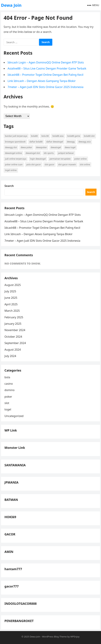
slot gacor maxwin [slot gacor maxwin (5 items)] (67, 165)
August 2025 (13, 285)
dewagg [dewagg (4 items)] (71, 142)
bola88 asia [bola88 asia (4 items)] (58, 136)
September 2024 (15, 343)
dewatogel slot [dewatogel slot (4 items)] (33, 153)
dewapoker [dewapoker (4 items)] (41, 147)
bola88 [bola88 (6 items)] (34, 136)
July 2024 (10, 356)
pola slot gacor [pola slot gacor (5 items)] (34, 165)
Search (9, 186)
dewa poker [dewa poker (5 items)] (26, 147)
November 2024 (15, 330)
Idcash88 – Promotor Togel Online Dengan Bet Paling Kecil (45, 75)
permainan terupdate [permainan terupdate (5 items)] (60, 159)
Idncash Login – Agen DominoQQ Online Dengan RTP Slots (46, 62)
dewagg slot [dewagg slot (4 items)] (11, 147)
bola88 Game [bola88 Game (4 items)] (74, 136)
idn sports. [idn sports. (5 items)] (49, 153)
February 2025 (14, 317)
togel (8, 409)
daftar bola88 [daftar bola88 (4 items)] (36, 142)
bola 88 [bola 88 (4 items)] (45, 136)
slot (7, 403)
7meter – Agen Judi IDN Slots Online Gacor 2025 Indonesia (46, 87)
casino (9, 384)
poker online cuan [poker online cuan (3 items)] (14, 165)
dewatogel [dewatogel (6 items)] (56, 147)
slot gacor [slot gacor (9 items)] (50, 165)
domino (10, 390)
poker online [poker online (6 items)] (80, 159)
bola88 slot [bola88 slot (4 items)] (89, 136)
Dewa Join (11, 5)
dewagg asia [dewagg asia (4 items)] (85, 142)
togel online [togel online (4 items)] (11, 170)
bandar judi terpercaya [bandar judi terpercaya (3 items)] (16, 136)
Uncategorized (14, 416)
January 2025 (13, 324)
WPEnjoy (75, 637)
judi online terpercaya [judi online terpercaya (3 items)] (16, 159)
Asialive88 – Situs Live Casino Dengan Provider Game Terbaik (47, 68)
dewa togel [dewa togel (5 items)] (70, 147)
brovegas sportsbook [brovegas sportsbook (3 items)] (15, 142)
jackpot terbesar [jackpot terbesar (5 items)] (66, 153)
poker (8, 397)
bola (7, 377)
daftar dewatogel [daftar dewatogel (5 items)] (55, 142)
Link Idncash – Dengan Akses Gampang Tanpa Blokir (42, 81)
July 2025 (10, 291)
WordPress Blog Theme (54, 637)
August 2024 (13, 350)
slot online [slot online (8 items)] (85, 165)
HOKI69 (10, 517)
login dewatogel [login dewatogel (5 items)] (38, 159)
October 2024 (13, 337)
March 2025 (12, 311)
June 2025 (11, 298)
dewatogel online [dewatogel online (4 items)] (13, 153)
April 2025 (11, 304)
